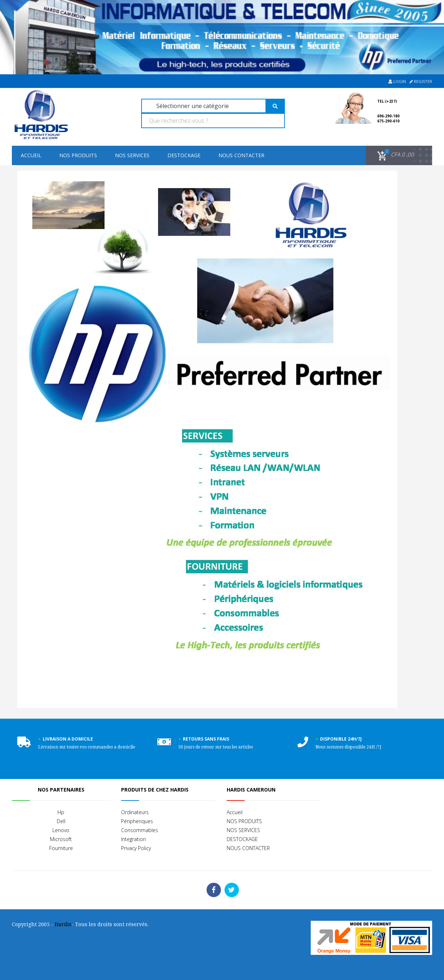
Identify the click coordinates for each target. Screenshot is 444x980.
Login (397, 81)
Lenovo (61, 830)
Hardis (63, 924)
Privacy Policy (136, 848)
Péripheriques (137, 821)
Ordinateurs (135, 812)
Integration (133, 839)
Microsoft (61, 839)
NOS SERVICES (132, 155)
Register (421, 81)
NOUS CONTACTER (241, 155)
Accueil (31, 155)
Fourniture (61, 848)
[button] (394, 155)
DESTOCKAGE (184, 155)
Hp (61, 812)
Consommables (140, 830)
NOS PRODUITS (78, 155)
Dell (61, 821)
